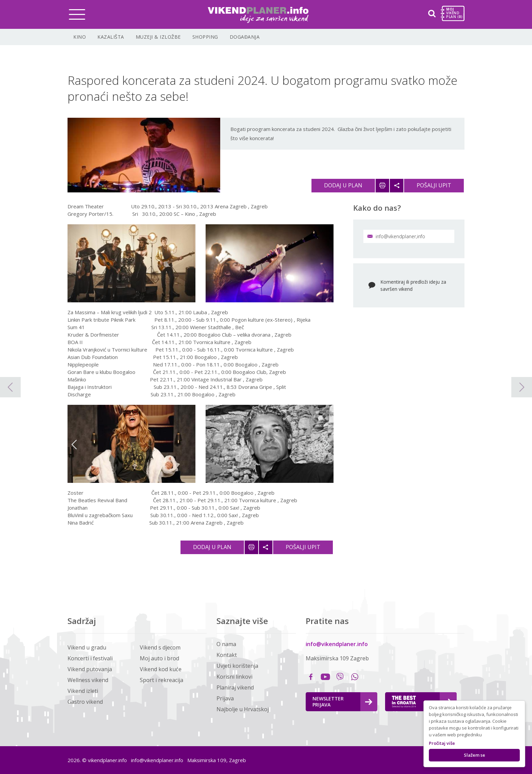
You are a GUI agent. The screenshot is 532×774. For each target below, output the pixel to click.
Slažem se (474, 755)
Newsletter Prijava (342, 702)
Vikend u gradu (87, 647)
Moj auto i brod (159, 658)
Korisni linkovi (234, 677)
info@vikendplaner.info (337, 644)
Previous (74, 445)
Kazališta (111, 37)
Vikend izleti (83, 691)
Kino (80, 37)
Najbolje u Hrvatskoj (243, 709)
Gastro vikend (85, 702)
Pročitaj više (442, 743)
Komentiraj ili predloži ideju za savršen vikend (413, 285)
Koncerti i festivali (90, 658)
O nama (226, 644)
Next (327, 445)
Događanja (245, 37)
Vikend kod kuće (161, 669)
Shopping (205, 37)
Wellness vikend (88, 680)
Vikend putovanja (90, 669)
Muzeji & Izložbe (158, 37)
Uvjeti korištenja (237, 666)
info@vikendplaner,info (396, 236)
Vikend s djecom (160, 647)
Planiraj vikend (235, 687)
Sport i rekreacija (161, 680)
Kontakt (227, 655)
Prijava (225, 698)
